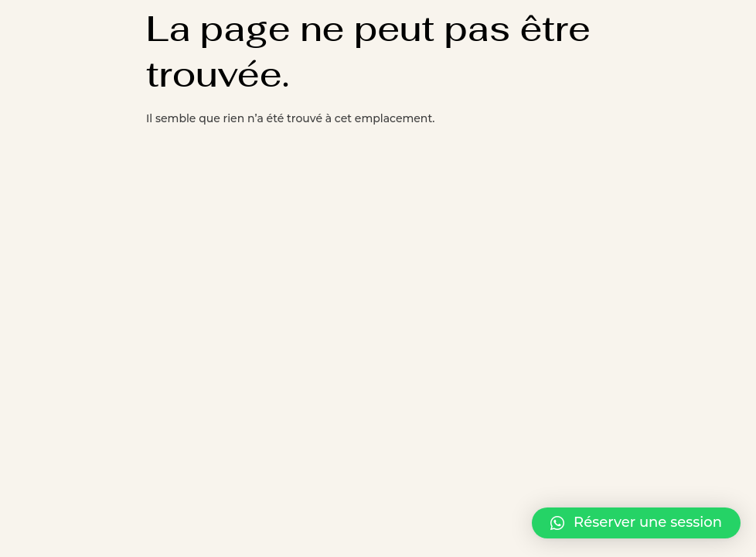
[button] (636, 523)
